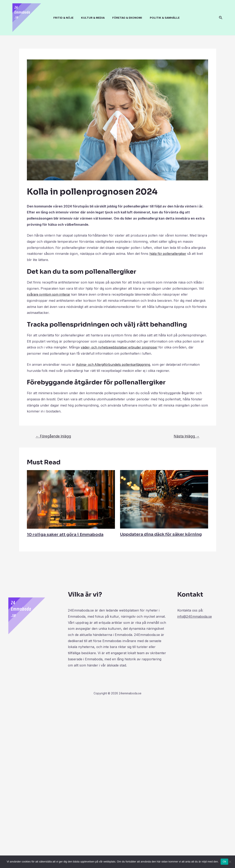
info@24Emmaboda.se (195, 616)
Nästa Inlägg (187, 436)
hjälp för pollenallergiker (169, 254)
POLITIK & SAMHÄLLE (161, 18)
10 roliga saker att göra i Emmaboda (65, 535)
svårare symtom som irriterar (50, 294)
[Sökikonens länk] (221, 18)
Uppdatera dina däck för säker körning (161, 534)
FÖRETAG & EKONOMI (124, 18)
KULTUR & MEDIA (91, 18)
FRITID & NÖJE (63, 18)
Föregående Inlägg (53, 436)
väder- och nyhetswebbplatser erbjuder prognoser (120, 347)
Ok (224, 862)
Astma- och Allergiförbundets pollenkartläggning (114, 365)
